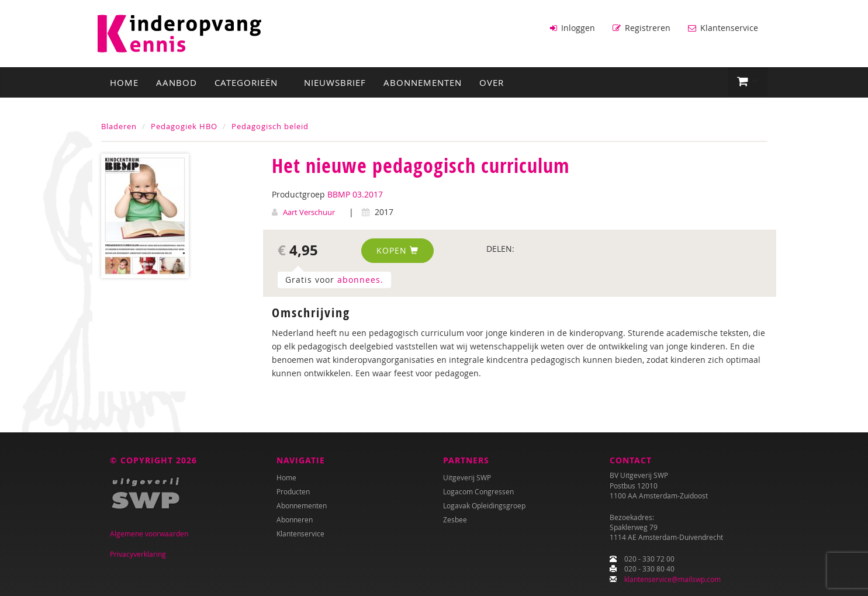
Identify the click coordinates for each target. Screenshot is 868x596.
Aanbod (177, 82)
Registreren (642, 28)
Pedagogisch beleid (270, 126)
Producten (293, 491)
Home (124, 82)
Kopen (397, 250)
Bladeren (119, 126)
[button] (748, 82)
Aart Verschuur (309, 212)
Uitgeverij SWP (467, 477)
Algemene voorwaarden (149, 533)
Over (492, 82)
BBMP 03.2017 (355, 194)
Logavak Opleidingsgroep (484, 505)
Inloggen (573, 28)
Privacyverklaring (138, 554)
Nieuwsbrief (335, 82)
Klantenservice (723, 28)
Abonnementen (423, 82)
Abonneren (295, 519)
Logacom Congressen (478, 491)
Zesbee (455, 519)
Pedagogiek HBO (184, 126)
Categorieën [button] (250, 82)
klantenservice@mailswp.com (672, 579)
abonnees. (360, 280)
